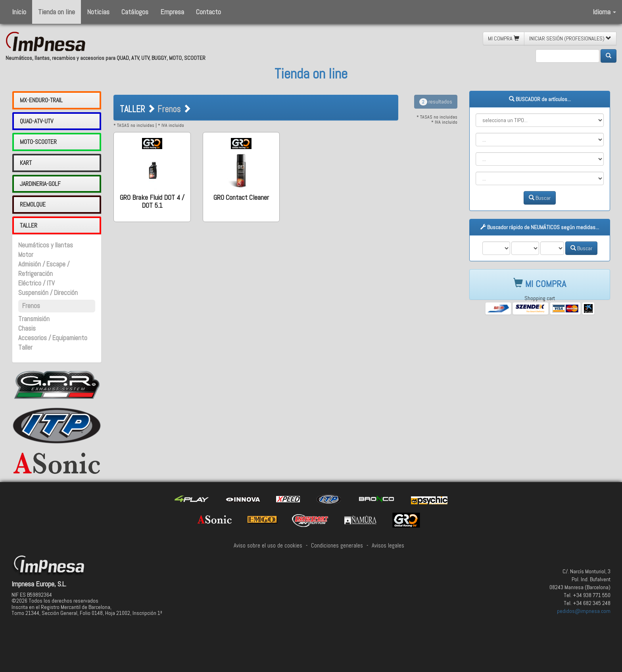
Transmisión (34, 319)
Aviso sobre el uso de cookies (268, 546)
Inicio (19, 12)
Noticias (98, 12)
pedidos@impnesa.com (584, 611)
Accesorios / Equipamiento (53, 338)
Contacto (208, 12)
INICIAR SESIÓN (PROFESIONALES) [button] (570, 38)
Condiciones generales (337, 546)
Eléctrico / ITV (36, 283)
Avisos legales (388, 546)
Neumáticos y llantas (46, 245)
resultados (436, 101)
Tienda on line (57, 12)
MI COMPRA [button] (504, 38)
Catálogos (135, 12)
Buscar (540, 198)
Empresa (172, 12)
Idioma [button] (604, 12)
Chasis (27, 328)
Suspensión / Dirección (48, 293)
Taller (25, 347)
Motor (26, 255)
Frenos (31, 306)
